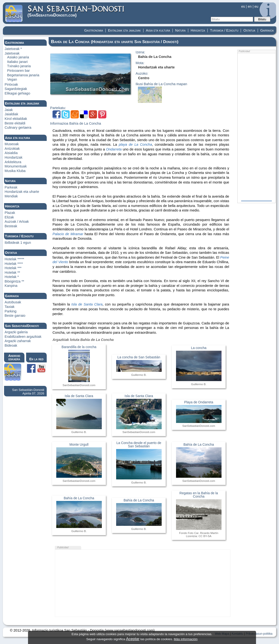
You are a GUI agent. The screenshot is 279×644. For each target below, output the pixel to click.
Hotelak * (12, 277)
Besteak (11, 226)
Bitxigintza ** (14, 281)
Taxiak (9, 307)
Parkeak (11, 187)
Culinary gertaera (18, 128)
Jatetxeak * (13, 49)
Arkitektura (13, 162)
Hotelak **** (14, 264)
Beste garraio (15, 316)
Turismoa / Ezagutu (224, 30)
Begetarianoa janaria (23, 75)
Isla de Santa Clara (87, 304)
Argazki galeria (16, 332)
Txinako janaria (19, 66)
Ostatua (249, 30)
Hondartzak (13, 157)
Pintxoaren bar (19, 71)
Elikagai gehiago (17, 93)
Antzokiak (12, 149)
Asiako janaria (18, 57)
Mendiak (11, 196)
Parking (10, 311)
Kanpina (11, 286)
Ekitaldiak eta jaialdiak (124, 30)
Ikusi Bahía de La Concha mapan (161, 84)
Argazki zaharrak (18, 341)
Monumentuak (16, 166)
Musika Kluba (15, 171)
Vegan (12, 79)
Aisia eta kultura (158, 30)
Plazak (10, 213)
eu (256, 6)
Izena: (140, 52)
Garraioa (267, 30)
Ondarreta (114, 149)
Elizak (9, 217)
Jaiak (9, 110)
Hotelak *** (13, 268)
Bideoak (11, 345)
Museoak (12, 144)
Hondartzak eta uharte (22, 192)
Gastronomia (94, 30)
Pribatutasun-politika (259, 634)
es (243, 6)
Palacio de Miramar (68, 234)
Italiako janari (17, 62)
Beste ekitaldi (15, 123)
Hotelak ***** (14, 259)
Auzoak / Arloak (17, 222)
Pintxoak (11, 84)
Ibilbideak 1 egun (18, 243)
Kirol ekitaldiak (16, 119)
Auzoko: (142, 74)
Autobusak (13, 302)
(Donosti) (76, 11)
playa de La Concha (135, 144)
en (250, 6)
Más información (186, 639)
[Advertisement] (143, 583)
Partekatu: (58, 108)
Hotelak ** (12, 272)
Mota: (140, 63)
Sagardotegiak (16, 89)
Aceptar (133, 639)
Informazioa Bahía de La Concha (76, 124)
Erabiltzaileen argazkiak (23, 337)
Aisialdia (11, 153)
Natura (180, 30)
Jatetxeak (12, 53)
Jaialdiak (11, 114)
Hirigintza (198, 30)
